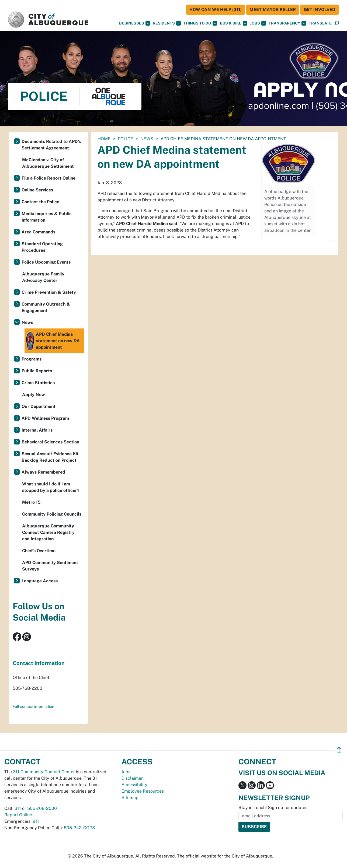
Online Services (37, 190)
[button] (320, 23)
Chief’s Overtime (39, 551)
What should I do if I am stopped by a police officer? (51, 487)
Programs (32, 359)
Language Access (40, 581)
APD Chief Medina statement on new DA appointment (53, 341)
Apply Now (34, 395)
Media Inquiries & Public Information (47, 217)
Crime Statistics (38, 383)
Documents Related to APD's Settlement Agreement (51, 145)
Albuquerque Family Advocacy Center (43, 277)
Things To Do (200, 23)
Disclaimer (132, 778)
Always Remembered (43, 472)
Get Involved (320, 10)
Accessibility (134, 785)
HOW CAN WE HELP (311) (216, 10)
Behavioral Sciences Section (50, 442)
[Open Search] (337, 23)
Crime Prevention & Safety (49, 292)
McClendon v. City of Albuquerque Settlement (48, 163)
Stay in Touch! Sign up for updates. (273, 808)
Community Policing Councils (52, 514)
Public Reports (37, 371)
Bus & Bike (234, 23)
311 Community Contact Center (44, 772)
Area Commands (38, 232)
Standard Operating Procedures (42, 247)
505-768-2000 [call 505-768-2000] (42, 808)
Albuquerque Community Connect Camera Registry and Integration (48, 532)
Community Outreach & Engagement (46, 307)
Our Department (39, 406)
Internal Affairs (37, 430)
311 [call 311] (18, 808)
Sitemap (130, 798)
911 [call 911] (36, 821)
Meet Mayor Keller (273, 10)
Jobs (258, 23)
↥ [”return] (339, 750)
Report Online (18, 815)
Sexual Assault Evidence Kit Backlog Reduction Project (50, 457)
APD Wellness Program (45, 418)
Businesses (135, 23)
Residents (167, 23)
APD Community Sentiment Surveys (50, 566)
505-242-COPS (79, 828)
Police (125, 139)
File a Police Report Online (48, 178)
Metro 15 (31, 502)
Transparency (287, 23)
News (147, 139)
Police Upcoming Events (46, 262)
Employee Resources (143, 791)
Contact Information (39, 663)
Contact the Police (40, 202)
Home (104, 139)
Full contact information (33, 706)
